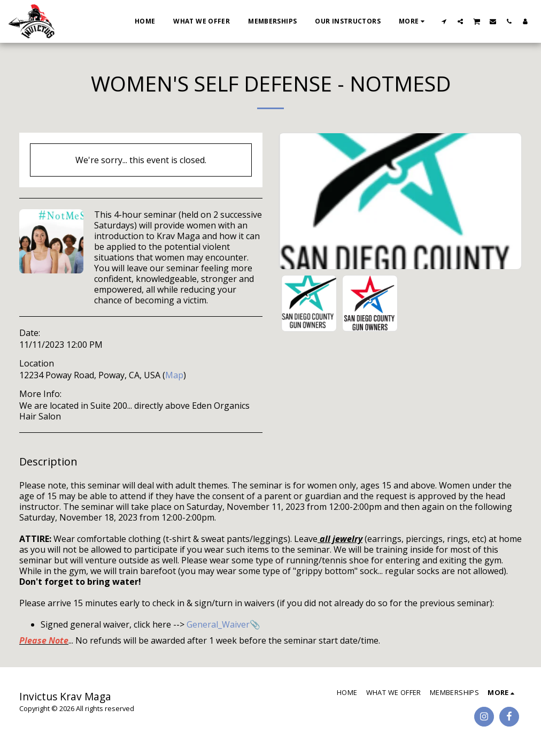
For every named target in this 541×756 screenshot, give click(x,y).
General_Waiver (218, 624)
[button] (444, 21)
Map (174, 375)
